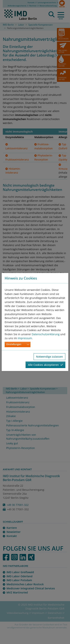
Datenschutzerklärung (46, 334)
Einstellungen (14, 344)
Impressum (25, 338)
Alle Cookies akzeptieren (45, 365)
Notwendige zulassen (49, 357)
